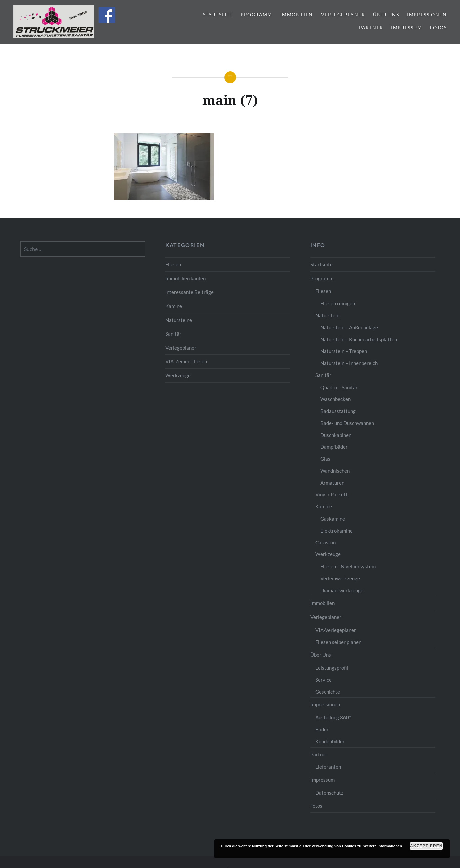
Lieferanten (328, 767)
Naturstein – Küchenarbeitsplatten (359, 339)
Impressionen (427, 14)
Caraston (326, 542)
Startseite (218, 14)
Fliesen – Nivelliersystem (348, 566)
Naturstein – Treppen (344, 351)
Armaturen (332, 483)
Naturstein (327, 315)
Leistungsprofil (332, 668)
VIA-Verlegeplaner (336, 630)
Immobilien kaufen (185, 278)
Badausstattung (338, 411)
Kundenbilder (330, 741)
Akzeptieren (426, 846)
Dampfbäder (334, 447)
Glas (325, 459)
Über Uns (386, 14)
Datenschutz (329, 793)
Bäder (322, 729)
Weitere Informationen (383, 846)
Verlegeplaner (343, 14)
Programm (257, 14)
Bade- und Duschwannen (347, 423)
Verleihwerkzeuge (340, 578)
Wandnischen (335, 471)
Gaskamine (333, 519)
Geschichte (328, 692)
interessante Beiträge (189, 292)
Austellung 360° (333, 717)
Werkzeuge (178, 375)
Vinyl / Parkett (332, 494)
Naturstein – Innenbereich (349, 363)
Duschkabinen (336, 435)
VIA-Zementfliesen (186, 361)
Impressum (407, 27)
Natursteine (179, 320)
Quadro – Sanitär (339, 387)
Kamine (174, 306)
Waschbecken (336, 399)
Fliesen (173, 264)
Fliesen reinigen (338, 303)
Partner (371, 27)
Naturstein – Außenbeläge (349, 327)
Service (324, 680)
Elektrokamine (337, 531)
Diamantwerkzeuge (342, 590)
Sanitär (173, 334)
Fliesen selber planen (338, 642)
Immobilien (297, 14)
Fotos (438, 27)
